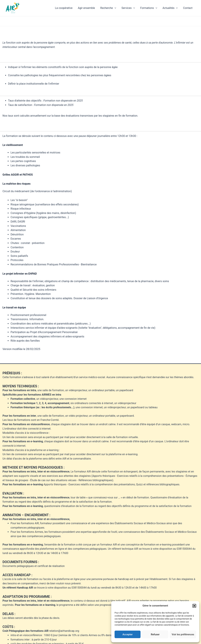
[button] (194, 606)
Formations (149, 8)
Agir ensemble (86, 8)
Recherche (108, 8)
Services (128, 8)
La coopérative (64, 8)
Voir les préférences (183, 634)
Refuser (155, 634)
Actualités (170, 8)
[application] (115, 8)
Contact (188, 8)
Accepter (127, 634)
